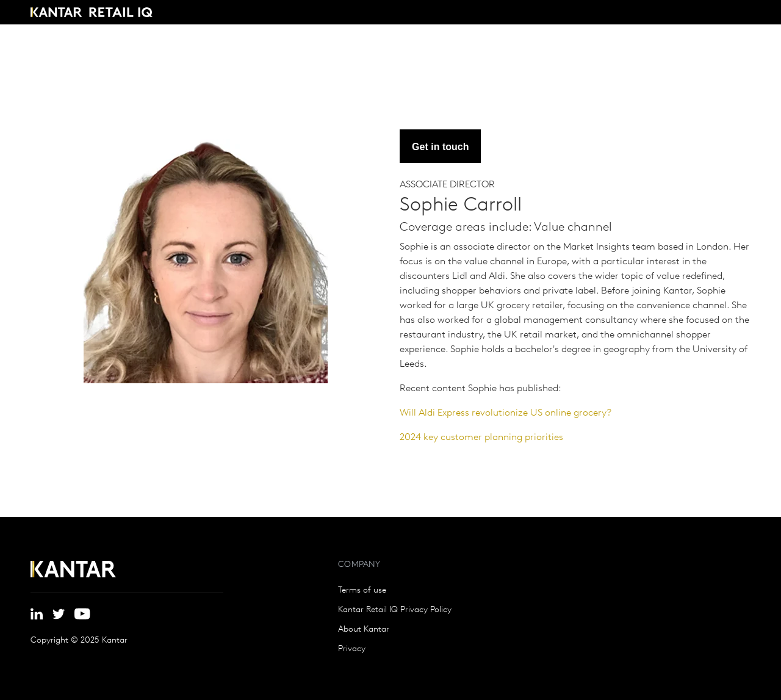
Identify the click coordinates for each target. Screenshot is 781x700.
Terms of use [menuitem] (362, 591)
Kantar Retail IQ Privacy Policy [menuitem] (395, 610)
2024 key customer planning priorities (481, 438)
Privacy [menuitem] (352, 649)
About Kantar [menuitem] (364, 630)
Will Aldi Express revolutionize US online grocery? (506, 413)
